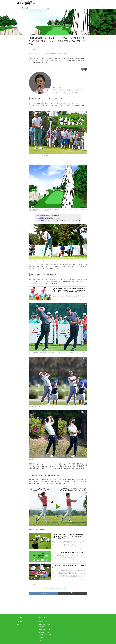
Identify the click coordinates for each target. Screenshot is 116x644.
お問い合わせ (42, 627)
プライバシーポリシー (44, 630)
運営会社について (43, 621)
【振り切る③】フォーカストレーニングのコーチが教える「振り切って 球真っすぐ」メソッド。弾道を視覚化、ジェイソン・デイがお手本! (58, 41)
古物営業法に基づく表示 (45, 635)
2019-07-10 (33, 49)
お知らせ (41, 640)
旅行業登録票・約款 (44, 632)
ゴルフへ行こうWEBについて (46, 624)
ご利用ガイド (42, 638)
